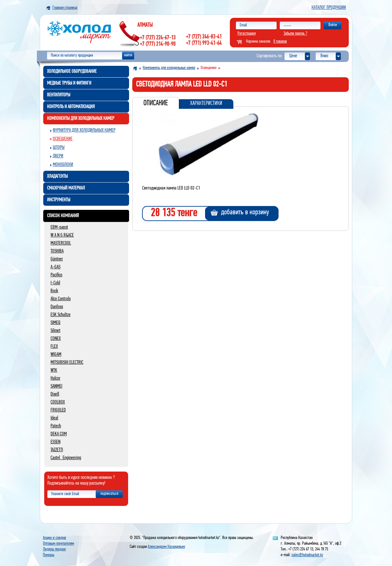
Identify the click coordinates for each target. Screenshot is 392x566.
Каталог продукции (329, 8)
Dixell (55, 394)
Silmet (55, 331)
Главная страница (65, 8)
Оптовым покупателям (58, 544)
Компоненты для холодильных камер (81, 119)
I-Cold (55, 283)
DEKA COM (59, 434)
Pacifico (56, 275)
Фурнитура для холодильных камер (84, 130)
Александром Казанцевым (166, 547)
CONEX (56, 339)
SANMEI (56, 386)
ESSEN (55, 442)
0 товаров (280, 41)
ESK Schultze (61, 315)
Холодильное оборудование (72, 72)
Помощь (49, 555)
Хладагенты (57, 176)
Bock (54, 291)
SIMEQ (55, 323)
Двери (58, 156)
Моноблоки (63, 165)
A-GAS (55, 267)
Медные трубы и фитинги (69, 83)
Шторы (59, 148)
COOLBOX (58, 402)
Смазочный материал (66, 188)
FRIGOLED (58, 410)
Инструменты (59, 200)
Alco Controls (61, 299)
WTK (54, 370)
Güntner (57, 259)
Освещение (63, 139)
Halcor (55, 378)
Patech (56, 426)
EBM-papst (59, 227)
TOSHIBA (57, 251)
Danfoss (57, 307)
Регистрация (247, 34)
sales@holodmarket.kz (307, 555)
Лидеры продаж (54, 549)
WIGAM (56, 355)
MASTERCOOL (61, 243)
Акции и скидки (55, 538)
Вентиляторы (59, 95)
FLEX (54, 347)
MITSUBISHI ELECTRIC (67, 362)
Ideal (54, 418)
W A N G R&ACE (62, 235)
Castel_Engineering (66, 458)
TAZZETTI (57, 450)
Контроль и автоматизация (71, 107)
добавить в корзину (245, 212)
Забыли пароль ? (295, 34)
